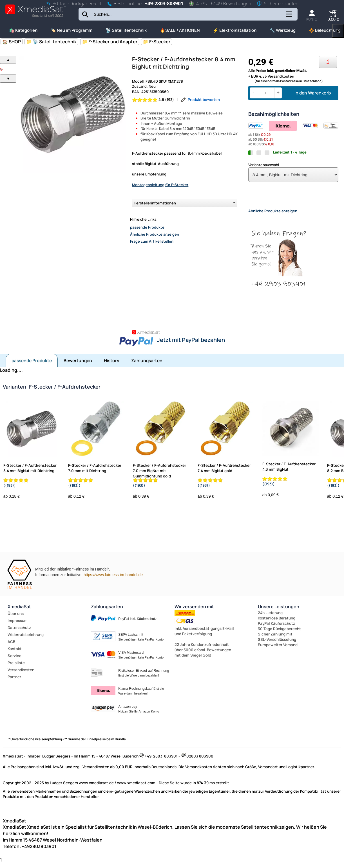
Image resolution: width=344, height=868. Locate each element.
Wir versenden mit (194, 611)
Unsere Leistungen (279, 611)
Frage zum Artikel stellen (152, 241)
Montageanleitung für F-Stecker (160, 185)
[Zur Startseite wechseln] (34, 17)
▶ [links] (338, 31)
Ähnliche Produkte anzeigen (155, 234)
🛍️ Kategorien (23, 30)
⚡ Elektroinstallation (235, 30)
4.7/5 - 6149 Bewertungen (220, 4)
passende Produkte (147, 227)
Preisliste (16, 668)
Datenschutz (19, 632)
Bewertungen (78, 365)
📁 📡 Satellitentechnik (51, 42)
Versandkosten (21, 675)
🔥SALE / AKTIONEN (180, 30)
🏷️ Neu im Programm (72, 30)
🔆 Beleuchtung (325, 30)
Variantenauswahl (264, 165)
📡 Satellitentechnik (126, 30)
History (112, 365)
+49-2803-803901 (164, 4)
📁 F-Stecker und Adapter (110, 42)
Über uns (16, 618)
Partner (14, 682)
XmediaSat (19, 611)
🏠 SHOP (12, 42)
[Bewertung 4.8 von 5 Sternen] (153, 100)
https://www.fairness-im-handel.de (113, 580)
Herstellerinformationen (155, 203)
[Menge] (266, 93)
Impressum (18, 625)
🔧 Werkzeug (283, 30)
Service (14, 660)
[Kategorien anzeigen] (289, 16)
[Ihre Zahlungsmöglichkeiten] (328, 62)
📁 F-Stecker (157, 42)
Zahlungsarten (147, 365)
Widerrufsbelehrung (26, 639)
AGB (11, 646)
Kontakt (15, 653)
